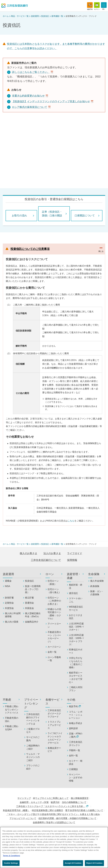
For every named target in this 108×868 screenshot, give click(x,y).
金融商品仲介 (32, 622)
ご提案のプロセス (33, 730)
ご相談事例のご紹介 (33, 747)
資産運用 (35, 16)
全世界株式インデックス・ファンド (81, 16)
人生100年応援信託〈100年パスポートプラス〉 (76, 640)
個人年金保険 (97, 581)
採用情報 (72, 560)
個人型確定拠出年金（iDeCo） (33, 615)
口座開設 (73, 769)
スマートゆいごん (76, 600)
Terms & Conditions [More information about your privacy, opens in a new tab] (12, 856)
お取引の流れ (19, 216)
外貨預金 (9, 608)
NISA (7, 586)
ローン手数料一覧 (54, 659)
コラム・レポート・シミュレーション (76, 715)
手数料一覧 (75, 750)
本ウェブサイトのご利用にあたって (51, 798)
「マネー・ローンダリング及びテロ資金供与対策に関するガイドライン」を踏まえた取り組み (53, 814)
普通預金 (29, 603)
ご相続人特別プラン (76, 689)
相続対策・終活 (76, 586)
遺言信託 (73, 593)
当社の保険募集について (74, 802)
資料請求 (73, 728)
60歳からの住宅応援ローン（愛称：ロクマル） (54, 614)
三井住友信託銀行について (46, 560)
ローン (50, 574)
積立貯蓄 (29, 598)
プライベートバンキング (31, 704)
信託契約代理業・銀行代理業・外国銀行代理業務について (67, 818)
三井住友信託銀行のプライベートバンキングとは (33, 719)
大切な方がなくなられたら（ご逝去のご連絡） (76, 663)
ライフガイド (75, 553)
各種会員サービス (54, 750)
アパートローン (54, 625)
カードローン (54, 647)
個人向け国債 (12, 622)
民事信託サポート (76, 651)
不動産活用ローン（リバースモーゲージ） (54, 637)
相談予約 (75, 706)
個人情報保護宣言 (80, 798)
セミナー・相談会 (76, 762)
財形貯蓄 (9, 598)
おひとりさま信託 (76, 617)
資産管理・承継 (74, 576)
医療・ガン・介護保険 (97, 593)
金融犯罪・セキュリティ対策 (34, 802)
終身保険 (95, 586)
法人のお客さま (52, 553)
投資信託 (45, 16)
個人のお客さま (28, 553)
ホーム (6, 16)
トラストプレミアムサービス (54, 725)
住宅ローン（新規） (53, 582)
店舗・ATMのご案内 (76, 735)
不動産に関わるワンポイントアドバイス (12, 710)
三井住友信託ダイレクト (76, 744)
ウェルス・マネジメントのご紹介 (33, 757)
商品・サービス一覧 (20, 16)
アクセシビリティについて (23, 818)
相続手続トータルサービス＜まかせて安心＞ (76, 677)
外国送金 (29, 608)
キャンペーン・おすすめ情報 (76, 778)
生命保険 (94, 574)
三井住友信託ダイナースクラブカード (54, 713)
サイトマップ (24, 798)
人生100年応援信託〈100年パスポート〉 (76, 627)
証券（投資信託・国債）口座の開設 (52, 214)
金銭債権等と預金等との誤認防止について (54, 822)
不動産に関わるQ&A (12, 728)
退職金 (8, 581)
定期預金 (9, 603)
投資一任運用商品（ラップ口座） (33, 589)
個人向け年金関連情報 (13, 615)
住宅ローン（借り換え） (54, 591)
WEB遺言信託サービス (76, 608)
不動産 (7, 700)
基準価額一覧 (57, 16)
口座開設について (85, 216)
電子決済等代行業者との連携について (84, 810)
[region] (54, 847)
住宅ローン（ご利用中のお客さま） (54, 601)
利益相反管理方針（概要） (16, 810)
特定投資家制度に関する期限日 (47, 810)
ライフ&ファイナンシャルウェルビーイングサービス (55, 738)
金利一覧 (52, 652)
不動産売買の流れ (12, 719)
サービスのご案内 (33, 739)
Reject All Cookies (94, 863)
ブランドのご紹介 (33, 767)
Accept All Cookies (73, 863)
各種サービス (52, 702)
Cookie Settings (11, 863)
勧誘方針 (55, 802)
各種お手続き (76, 723)
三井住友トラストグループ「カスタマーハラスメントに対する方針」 (52, 806)
